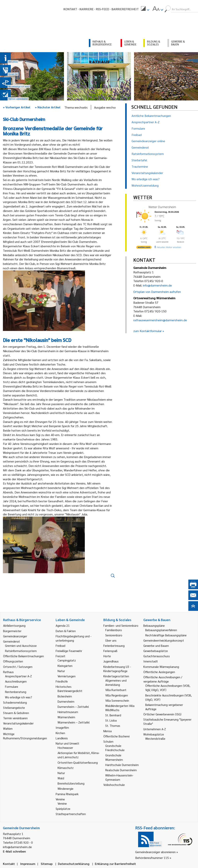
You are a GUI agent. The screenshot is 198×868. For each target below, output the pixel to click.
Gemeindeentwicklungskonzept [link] (164, 640)
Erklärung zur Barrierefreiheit (115, 864)
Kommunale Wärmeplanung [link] (161, 667)
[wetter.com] (144, 248)
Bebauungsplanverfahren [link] (161, 630)
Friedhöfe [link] (62, 681)
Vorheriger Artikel (17, 107)
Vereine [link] (62, 803)
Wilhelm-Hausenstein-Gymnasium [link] (119, 777)
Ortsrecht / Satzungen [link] (18, 667)
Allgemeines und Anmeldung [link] (116, 682)
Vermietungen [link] (67, 676)
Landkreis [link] (62, 738)
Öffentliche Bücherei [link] (116, 736)
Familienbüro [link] (114, 630)
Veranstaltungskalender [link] (18, 723)
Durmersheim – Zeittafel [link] (73, 707)
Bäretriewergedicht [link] (70, 691)
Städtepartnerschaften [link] (71, 814)
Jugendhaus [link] (111, 661)
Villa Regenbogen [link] (117, 695)
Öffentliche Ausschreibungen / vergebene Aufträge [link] (163, 679)
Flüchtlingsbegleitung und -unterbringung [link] (74, 638)
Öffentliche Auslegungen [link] (159, 672)
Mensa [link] (107, 731)
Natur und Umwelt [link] (67, 743)
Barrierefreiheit (125, 9)
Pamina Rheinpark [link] (67, 794)
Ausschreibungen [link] (16, 681)
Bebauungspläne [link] (154, 625)
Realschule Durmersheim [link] (121, 770)
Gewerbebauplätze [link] (156, 651)
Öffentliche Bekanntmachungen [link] (23, 656)
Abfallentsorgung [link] (14, 625)
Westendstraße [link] (155, 738)
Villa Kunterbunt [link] (116, 690)
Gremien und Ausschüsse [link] (21, 646)
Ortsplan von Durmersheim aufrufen (157, 292)
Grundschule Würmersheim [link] (114, 757)
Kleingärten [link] (65, 666)
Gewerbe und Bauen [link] (156, 646)
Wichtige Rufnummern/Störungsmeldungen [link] (25, 736)
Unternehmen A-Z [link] (155, 729)
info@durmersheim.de (157, 285)
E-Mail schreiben (14, 851)
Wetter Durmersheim (162, 207)
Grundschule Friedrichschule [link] (115, 748)
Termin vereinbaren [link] (15, 718)
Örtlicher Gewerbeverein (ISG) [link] (162, 714)
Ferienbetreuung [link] (114, 646)
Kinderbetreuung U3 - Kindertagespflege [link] (117, 669)
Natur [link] (61, 671)
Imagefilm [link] (62, 727)
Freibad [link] (60, 646)
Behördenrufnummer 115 (152, 858)
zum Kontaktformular (147, 331)
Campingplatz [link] (67, 660)
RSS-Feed (102, 9)
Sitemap (47, 864)
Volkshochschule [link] (114, 785)
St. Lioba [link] (111, 720)
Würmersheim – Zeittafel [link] (74, 722)
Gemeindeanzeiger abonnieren (155, 852)
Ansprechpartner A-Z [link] (18, 676)
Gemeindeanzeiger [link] (15, 636)
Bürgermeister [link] (12, 631)
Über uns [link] (111, 640)
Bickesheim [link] (65, 696)
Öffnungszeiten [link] (13, 661)
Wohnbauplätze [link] (154, 734)
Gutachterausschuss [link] (157, 656)
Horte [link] (107, 656)
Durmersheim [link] (66, 701)
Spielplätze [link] (63, 809)
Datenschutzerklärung (74, 864)
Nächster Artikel (48, 107)
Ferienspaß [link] (110, 651)
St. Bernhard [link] (113, 715)
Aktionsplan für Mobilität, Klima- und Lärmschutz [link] (79, 755)
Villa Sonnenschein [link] (117, 700)
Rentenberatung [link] (16, 692)
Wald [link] (61, 778)
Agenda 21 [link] (63, 625)
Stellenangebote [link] (14, 708)
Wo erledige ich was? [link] (19, 697)
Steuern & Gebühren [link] (16, 713)
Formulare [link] (12, 686)
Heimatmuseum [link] (68, 712)
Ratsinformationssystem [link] (21, 651)
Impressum (28, 864)
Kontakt (70, 9)
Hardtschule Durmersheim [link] (122, 765)
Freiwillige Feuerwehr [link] (69, 651)
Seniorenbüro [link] (114, 635)
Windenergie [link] (65, 789)
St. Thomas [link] (113, 726)
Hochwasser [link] (65, 748)
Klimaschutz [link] (66, 768)
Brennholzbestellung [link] (71, 783)
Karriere (86, 9)
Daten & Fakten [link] (66, 631)
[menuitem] (145, 9)
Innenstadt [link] (151, 661)
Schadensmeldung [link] (15, 702)
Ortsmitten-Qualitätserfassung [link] (78, 762)
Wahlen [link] (8, 728)
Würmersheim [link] (66, 717)
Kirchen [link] (60, 733)
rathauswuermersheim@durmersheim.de (160, 320)
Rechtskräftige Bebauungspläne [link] (166, 635)
